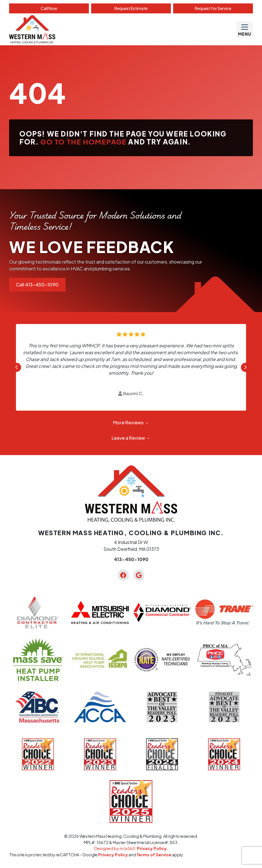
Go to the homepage (84, 142)
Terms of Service (154, 855)
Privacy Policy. (153, 848)
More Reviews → (131, 422)
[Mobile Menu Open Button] (245, 29)
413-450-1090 (131, 559)
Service (213, 8)
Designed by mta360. (116, 848)
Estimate (131, 8)
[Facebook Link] (123, 575)
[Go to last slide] (17, 367)
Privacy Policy (113, 855)
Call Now (49, 8)
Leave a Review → (131, 438)
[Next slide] (245, 367)
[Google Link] (139, 575)
